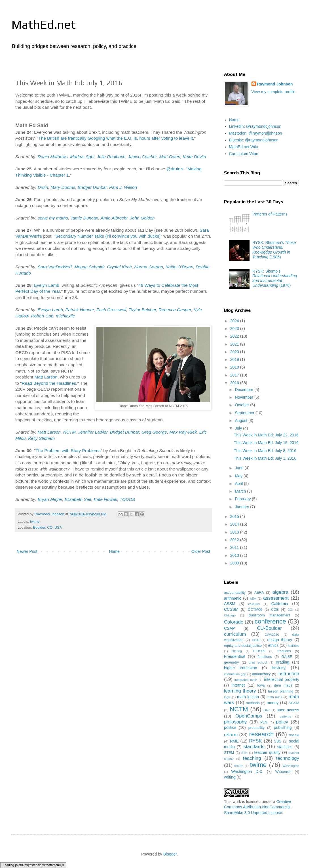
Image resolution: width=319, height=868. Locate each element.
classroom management (269, 615)
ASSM (230, 604)
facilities (293, 646)
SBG (278, 741)
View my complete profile (273, 92)
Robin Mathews (53, 157)
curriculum (235, 634)
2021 (235, 344)
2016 (235, 383)
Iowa (261, 685)
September (245, 413)
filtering (237, 651)
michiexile (66, 316)
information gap (235, 674)
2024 (235, 321)
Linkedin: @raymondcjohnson (255, 126)
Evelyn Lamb (47, 285)
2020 (235, 352)
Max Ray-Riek (183, 432)
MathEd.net (44, 24)
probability (256, 728)
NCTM (69, 432)
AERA (259, 593)
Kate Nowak (105, 499)
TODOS (127, 499)
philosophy (235, 722)
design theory (280, 640)
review (294, 735)
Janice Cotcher (142, 157)
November (244, 397)
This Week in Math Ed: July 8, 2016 (265, 451)
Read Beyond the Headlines (49, 383)
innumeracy (261, 674)
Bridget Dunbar (92, 187)
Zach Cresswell (111, 310)
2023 (235, 329)
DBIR (256, 640)
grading (283, 662)
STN (244, 753)
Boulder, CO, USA (48, 528)
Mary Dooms (63, 187)
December (244, 390)
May (239, 476)
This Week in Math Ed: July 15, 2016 (266, 443)
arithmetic (233, 598)
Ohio (267, 710)
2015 (235, 516)
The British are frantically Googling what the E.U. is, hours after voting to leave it (116, 138)
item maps (283, 685)
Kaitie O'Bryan (179, 267)
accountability (235, 593)
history (279, 668)
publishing (283, 727)
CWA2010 (272, 635)
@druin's (175, 169)
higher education (241, 668)
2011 (235, 547)
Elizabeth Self (78, 499)
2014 (235, 524)
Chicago (230, 615)
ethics (273, 645)
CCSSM (231, 609)
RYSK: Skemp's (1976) (275, 278)
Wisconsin (283, 772)
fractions (284, 651)
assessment (276, 598)
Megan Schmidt (89, 267)
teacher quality (268, 752)
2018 (235, 367)
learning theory (240, 691)
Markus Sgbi (82, 157)
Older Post (201, 551)
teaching (252, 758)
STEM (229, 753)
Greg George (154, 432)
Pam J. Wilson (123, 187)
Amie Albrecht (114, 218)
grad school (258, 662)
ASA (253, 599)
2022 (235, 336)
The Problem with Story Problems (68, 450)
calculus (254, 604)
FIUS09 (259, 651)
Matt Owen (170, 157)
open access (288, 710)
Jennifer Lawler (93, 432)
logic (227, 697)
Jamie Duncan (84, 218)
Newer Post (27, 551)
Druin (43, 187)
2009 (235, 563)
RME (234, 741)
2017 (235, 375)
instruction (288, 674)
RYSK (255, 741)
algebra (280, 592)
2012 (235, 540)
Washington (291, 766)
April (239, 484)
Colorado (234, 622)
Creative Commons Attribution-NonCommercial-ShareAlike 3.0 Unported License (258, 807)
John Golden (142, 218)
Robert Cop (42, 316)
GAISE (287, 657)
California (280, 604)
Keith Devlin (194, 157)
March (241, 491)
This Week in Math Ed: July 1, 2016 (265, 458)
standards (254, 747)
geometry (232, 662)
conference (270, 621)
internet (238, 685)
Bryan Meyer (50, 499)
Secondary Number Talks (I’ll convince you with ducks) (108, 236)
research (261, 734)
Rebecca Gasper (175, 310)
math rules (274, 697)
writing (230, 777)
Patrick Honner (80, 310)
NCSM (294, 703)
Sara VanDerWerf (55, 267)
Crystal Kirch (119, 267)
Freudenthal (235, 656)
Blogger (170, 854)
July (239, 428)
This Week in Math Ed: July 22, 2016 (266, 435)
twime (35, 522)
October (242, 405)
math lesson (248, 697)
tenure (239, 766)
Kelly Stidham (41, 438)
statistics (285, 747)
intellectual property (282, 679)
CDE (275, 610)
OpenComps (249, 716)
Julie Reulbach (111, 157)
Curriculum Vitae (244, 154)
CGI (290, 610)
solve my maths (53, 218)
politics (230, 727)
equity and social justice (243, 646)
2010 (235, 555)
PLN (264, 722)
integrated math (246, 680)
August (241, 421)
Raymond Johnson (275, 84)
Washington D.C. (247, 771)
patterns (285, 716)
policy (282, 722)
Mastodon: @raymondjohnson (256, 133)
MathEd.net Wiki (244, 147)
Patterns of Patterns (270, 214)
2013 (235, 532)
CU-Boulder (269, 628)
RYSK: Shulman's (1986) (274, 250)
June (240, 468)
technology (288, 758)
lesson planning (281, 691)
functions (265, 657)
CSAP (229, 628)
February (243, 499)
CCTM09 (255, 610)
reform (231, 735)
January (242, 507)
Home (114, 551)
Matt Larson (46, 377)
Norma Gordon (149, 267)
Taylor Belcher (142, 310)
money (273, 703)
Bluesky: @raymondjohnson (254, 140)
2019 (235, 359)
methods (253, 703)
